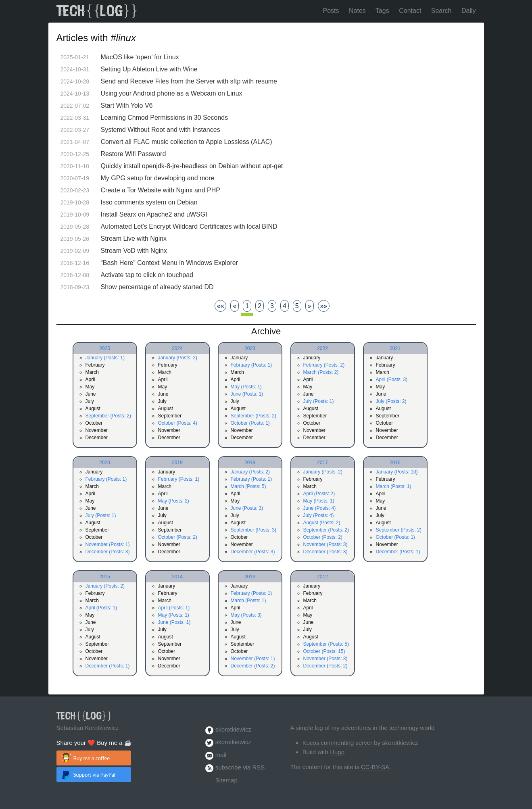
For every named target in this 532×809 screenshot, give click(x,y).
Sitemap (226, 780)
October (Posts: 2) (178, 537)
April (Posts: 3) (392, 379)
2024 (177, 348)
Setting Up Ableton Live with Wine (149, 69)
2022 (322, 348)
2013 (250, 577)
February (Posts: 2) (324, 365)
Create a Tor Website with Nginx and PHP (161, 190)
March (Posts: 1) (394, 486)
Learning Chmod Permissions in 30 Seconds (165, 118)
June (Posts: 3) (247, 508)
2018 (250, 463)
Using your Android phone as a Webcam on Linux (172, 93)
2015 (105, 577)
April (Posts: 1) (101, 608)
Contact (410, 11)
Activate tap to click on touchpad (147, 275)
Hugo (337, 752)
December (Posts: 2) (253, 666)
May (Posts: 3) (246, 615)
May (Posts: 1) (246, 387)
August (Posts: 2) (322, 523)
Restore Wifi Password (134, 154)
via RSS (254, 767)
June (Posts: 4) (320, 508)
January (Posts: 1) (105, 358)
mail (221, 755)
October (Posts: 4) (178, 423)
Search (441, 11)
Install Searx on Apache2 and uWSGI (154, 214)
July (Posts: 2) (391, 401)
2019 (177, 463)
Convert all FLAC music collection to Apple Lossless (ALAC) (187, 142)
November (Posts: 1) (108, 544)
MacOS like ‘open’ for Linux (140, 57)
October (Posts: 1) (250, 423)
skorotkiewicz (233, 729)
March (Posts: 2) (321, 372)
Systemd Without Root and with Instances (161, 130)
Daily (469, 11)
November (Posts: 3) (325, 544)
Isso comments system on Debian (149, 202)
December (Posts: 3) (108, 552)
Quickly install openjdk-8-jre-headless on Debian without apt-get (192, 166)
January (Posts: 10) (397, 472)
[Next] (310, 306)
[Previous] (235, 306)
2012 (322, 577)
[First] (221, 306)
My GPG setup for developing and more (158, 178)
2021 (395, 348)
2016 (395, 463)
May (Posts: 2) (174, 501)
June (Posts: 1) (247, 394)
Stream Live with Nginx (134, 239)
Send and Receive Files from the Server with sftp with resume (189, 81)
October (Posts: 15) (324, 651)
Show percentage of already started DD (157, 287)
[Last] (324, 306)
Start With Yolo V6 (127, 105)
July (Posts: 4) (319, 515)
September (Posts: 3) (253, 530)
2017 (322, 463)
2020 (105, 463)
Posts (331, 11)
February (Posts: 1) (251, 365)
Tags (382, 11)
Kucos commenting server (337, 743)
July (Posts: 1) (319, 401)
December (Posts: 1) (398, 552)
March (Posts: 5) (248, 486)
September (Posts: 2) (108, 416)
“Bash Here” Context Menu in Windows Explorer (170, 263)
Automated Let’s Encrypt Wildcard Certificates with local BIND (189, 226)
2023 (250, 348)
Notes (357, 11)
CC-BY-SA (375, 767)
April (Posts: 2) (319, 494)
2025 (105, 348)
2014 (177, 577)
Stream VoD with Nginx (134, 251)
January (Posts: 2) (178, 358)
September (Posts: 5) (326, 644)
